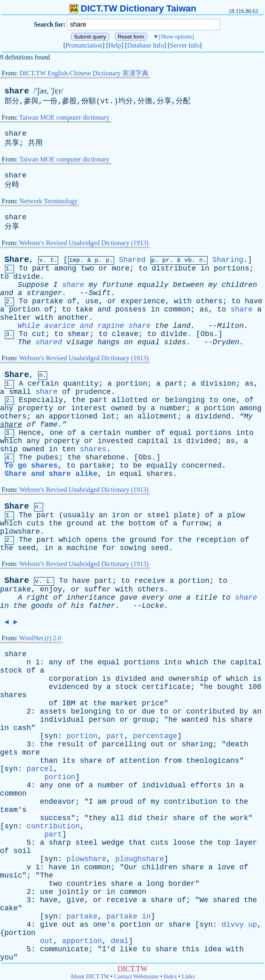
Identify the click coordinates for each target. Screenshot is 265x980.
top (224, 843)
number (173, 408)
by (142, 408)
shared (49, 342)
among (65, 268)
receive (150, 581)
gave (129, 598)
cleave (125, 334)
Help (115, 45)
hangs (109, 342)
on (129, 342)
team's (13, 810)
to (143, 268)
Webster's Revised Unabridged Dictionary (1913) (84, 243)
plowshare (20, 532)
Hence (30, 433)
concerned (202, 466)
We (204, 900)
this (191, 949)
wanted (195, 720)
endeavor (57, 802)
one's (104, 925)
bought (230, 687)
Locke (153, 606)
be (137, 466)
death (237, 744)
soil (22, 851)
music (11, 875)
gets (9, 753)
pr (166, 260)
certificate (166, 687)
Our (131, 867)
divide (26, 277)
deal (120, 941)
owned (122, 408)
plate (185, 515)
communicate (64, 949)
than (49, 761)
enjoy (51, 589)
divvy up (239, 925)
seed (26, 548)
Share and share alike (51, 474)
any (7, 408)
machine (82, 548)
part (41, 268)
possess (131, 309)
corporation (73, 679)
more (121, 268)
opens (96, 540)
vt (105, 101)
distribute (174, 268)
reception (216, 540)
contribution (191, 802)
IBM (69, 703)
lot (108, 416)
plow (236, 515)
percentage (155, 736)
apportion (82, 941)
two (87, 268)
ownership (188, 679)
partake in (128, 916)
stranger (44, 293)
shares (93, 449)
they (97, 818)
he (208, 687)
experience (143, 301)
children (239, 285)
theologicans (213, 761)
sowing (133, 548)
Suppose (33, 285)
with (183, 301)
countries (86, 884)
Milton (230, 326)
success (55, 818)
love (226, 867)
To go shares (31, 466)
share (17, 91)
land (182, 326)
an (40, 416)
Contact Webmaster (136, 977)
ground (80, 523)
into (245, 433)
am (102, 802)
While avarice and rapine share (84, 326)
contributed (211, 712)
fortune (118, 285)
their (158, 818)
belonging (185, 400)
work (239, 818)
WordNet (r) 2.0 (40, 638)
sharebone (105, 457)
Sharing (228, 260)
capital (153, 441)
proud (122, 802)
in (205, 268)
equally (153, 285)
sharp (60, 843)
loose (184, 843)
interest (89, 408)
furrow (195, 523)
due (148, 712)
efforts (206, 785)
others (209, 301)
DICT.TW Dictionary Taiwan (133, 8)
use (92, 301)
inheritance (91, 598)
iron (121, 515)
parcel (40, 769)
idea (213, 949)
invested (115, 441)
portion (25, 309)
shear (79, 334)
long (155, 884)
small (20, 392)
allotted (130, 400)
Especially (41, 400)
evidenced (69, 687)
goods (42, 606)
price (153, 703)
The (24, 342)
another (73, 318)
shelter (16, 318)
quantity (81, 384)
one (229, 400)
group (144, 720)
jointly (73, 892)
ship (9, 449)
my (93, 285)
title (206, 598)
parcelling (124, 744)
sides (175, 342)
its (69, 761)
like (129, 949)
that (137, 843)
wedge (113, 843)
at (102, 523)
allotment (157, 416)
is (177, 441)
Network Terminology (48, 201)
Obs (207, 334)
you (7, 957)
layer (246, 843)
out (157, 744)
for (167, 540)
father (102, 606)
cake (9, 908)
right (38, 598)
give (75, 900)
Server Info (185, 45)
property (35, 408)
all (117, 818)
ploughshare (140, 859)
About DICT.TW (90, 977)
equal (148, 342)
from (173, 761)
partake (48, 301)
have (254, 301)
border (182, 884)
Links (188, 977)
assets (53, 712)
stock (11, 671)
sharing (197, 744)
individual (62, 720)
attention (140, 761)
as (204, 309)
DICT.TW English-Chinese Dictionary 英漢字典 (84, 73)
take (84, 309)
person (102, 720)
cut (39, 334)
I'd (108, 949)
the (162, 326)
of (72, 301)
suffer (97, 589)
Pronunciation (84, 45)
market (124, 703)
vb (188, 260)
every (153, 598)
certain (43, 384)
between (188, 285)
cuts (35, 523)
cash (22, 728)
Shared (132, 260)
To (23, 268)
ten (69, 449)
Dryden (226, 342)
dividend (212, 416)
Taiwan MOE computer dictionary (64, 117)
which (11, 441)
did (135, 818)
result (71, 744)
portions (231, 268)
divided (202, 441)
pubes (48, 457)
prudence (93, 392)
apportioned (73, 416)
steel (158, 515)
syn (51, 736)
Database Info (145, 45)
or (103, 268)
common (177, 309)
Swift (100, 293)
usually (79, 515)
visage (80, 342)
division (218, 384)
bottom (142, 523)
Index (170, 977)
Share (17, 260)
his (78, 606)
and (7, 293)
